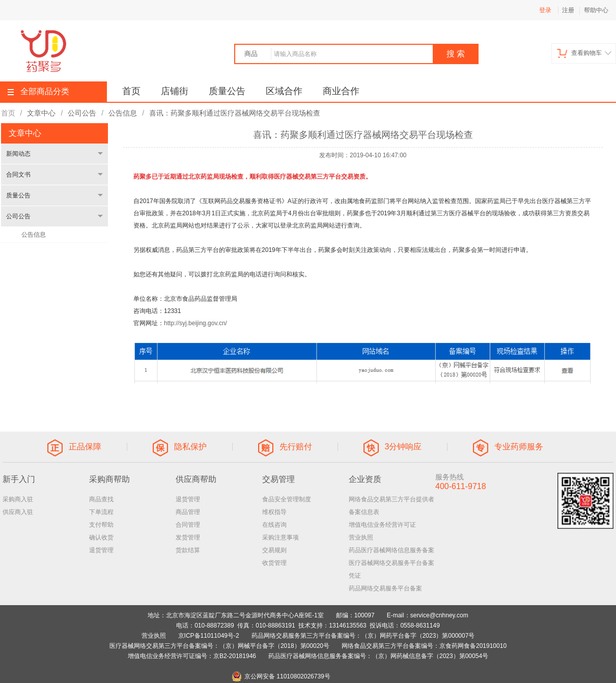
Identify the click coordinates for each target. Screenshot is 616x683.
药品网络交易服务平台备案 (385, 588)
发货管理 (188, 537)
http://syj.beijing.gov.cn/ (195, 323)
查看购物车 (584, 53)
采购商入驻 (18, 499)
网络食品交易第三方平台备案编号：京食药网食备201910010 (424, 646)
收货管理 (274, 563)
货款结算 (188, 550)
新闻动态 (18, 154)
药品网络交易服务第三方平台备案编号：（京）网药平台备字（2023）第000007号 (363, 636)
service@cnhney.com (439, 615)
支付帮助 (101, 525)
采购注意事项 (281, 537)
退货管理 (101, 550)
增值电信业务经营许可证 (382, 525)
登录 (545, 10)
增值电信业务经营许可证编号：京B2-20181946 (192, 656)
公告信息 (34, 235)
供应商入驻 (18, 512)
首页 (131, 91)
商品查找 (101, 499)
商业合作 (341, 91)
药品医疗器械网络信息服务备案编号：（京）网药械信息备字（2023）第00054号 (378, 656)
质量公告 (227, 91)
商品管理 (188, 512)
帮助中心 (596, 10)
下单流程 (101, 512)
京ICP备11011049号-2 (209, 636)
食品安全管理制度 (287, 499)
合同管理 (188, 525)
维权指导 (274, 512)
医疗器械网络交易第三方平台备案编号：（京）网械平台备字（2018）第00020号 (219, 646)
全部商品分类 (38, 91)
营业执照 (361, 537)
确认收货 (101, 537)
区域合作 (284, 91)
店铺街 (175, 91)
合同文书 (18, 175)
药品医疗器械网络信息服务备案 (391, 550)
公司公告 (18, 216)
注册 (568, 10)
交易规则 (274, 550)
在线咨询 (274, 525)
